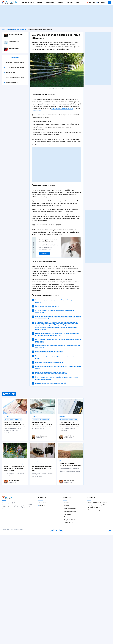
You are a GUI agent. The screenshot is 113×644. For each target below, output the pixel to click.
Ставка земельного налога (15, 62)
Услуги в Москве (69, 520)
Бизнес (40, 2)
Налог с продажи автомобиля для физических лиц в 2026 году (42, 469)
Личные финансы (28, 2)
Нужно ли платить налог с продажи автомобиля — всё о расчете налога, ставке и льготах (43, 475)
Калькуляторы (69, 517)
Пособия (70, 2)
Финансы (4, 30)
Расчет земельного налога (15, 67)
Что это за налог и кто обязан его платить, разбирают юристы (14, 474)
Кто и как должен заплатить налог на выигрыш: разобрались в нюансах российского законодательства (14, 429)
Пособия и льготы (70, 508)
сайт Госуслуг (36, 111)
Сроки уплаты (11, 72)
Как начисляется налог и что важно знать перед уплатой (43, 428)
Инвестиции (50, 2)
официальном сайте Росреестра (62, 109)
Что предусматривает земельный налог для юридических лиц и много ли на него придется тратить (70, 470)
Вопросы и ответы (12, 82)
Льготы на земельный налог (15, 77)
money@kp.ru (97, 510)
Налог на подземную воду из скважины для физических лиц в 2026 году (14, 469)
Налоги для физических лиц (19, 30)
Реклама (92, 2)
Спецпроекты (68, 523)
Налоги (61, 2)
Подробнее (44, 254)
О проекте (102, 2)
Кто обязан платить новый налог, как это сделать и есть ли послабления (69, 429)
